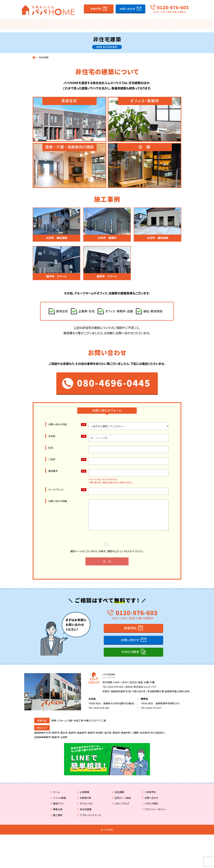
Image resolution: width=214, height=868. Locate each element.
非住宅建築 (44, 55)
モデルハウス (86, 830)
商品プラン (69, 24)
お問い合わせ (127, 9)
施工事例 (85, 24)
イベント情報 (52, 24)
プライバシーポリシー (155, 836)
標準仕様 (58, 836)
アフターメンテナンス (90, 842)
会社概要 (156, 24)
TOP (38, 24)
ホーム (56, 819)
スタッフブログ (139, 24)
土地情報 (100, 24)
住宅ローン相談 (118, 24)
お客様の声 (85, 825)
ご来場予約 (150, 819)
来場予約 (96, 9)
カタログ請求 (130, 679)
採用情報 (173, 24)
